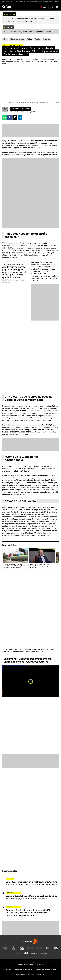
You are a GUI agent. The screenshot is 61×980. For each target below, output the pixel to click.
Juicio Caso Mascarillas (18, 2)
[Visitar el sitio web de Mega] (39, 948)
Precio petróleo (48, 2)
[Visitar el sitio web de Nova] (31, 948)
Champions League (17, 39)
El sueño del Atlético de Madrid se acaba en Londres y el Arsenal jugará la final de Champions (31, 897)
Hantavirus (6, 2)
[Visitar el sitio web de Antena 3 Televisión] (5, 948)
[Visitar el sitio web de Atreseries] (47, 948)
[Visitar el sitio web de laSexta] (14, 948)
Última (45, 7)
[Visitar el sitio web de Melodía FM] (26, 954)
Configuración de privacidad (25, 974)
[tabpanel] (30, 896)
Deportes (47, 39)
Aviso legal (8, 969)
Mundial (37, 39)
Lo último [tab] (36, 871)
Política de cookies (34, 969)
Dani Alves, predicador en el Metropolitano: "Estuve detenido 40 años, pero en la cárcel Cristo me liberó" (32, 883)
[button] (57, 7)
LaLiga (5, 39)
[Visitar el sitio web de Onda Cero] (56, 948)
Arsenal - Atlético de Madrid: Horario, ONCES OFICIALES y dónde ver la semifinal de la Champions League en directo (28, 913)
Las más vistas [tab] (10, 871)
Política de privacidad (20, 969)
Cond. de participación (50, 969)
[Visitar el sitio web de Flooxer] (43, 954)
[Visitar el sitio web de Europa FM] (18, 954)
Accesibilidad (41, 974)
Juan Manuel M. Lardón (20, 109)
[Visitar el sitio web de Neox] (22, 948)
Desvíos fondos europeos (34, 2)
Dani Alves (10, 879)
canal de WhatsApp (27, 649)
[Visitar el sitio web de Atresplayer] (35, 954)
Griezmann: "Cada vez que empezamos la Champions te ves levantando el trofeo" (28, 660)
